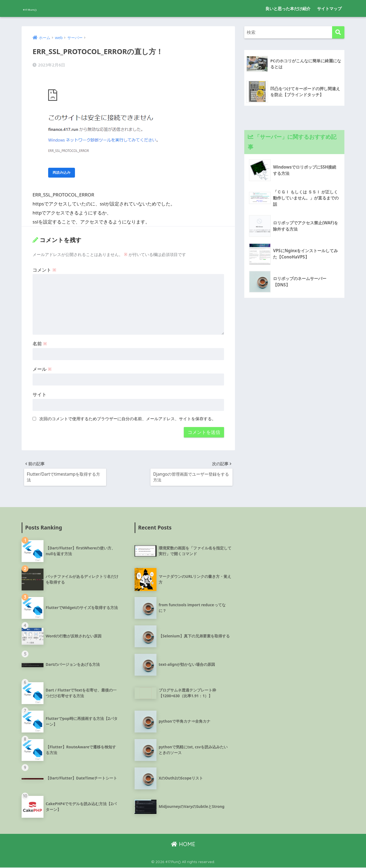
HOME (183, 845)
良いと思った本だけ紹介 (288, 8)
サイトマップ (329, 8)
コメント (44, 268)
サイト (40, 393)
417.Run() (37, 8)
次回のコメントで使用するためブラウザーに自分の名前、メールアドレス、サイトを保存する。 (128, 418)
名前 (40, 342)
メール (42, 368)
